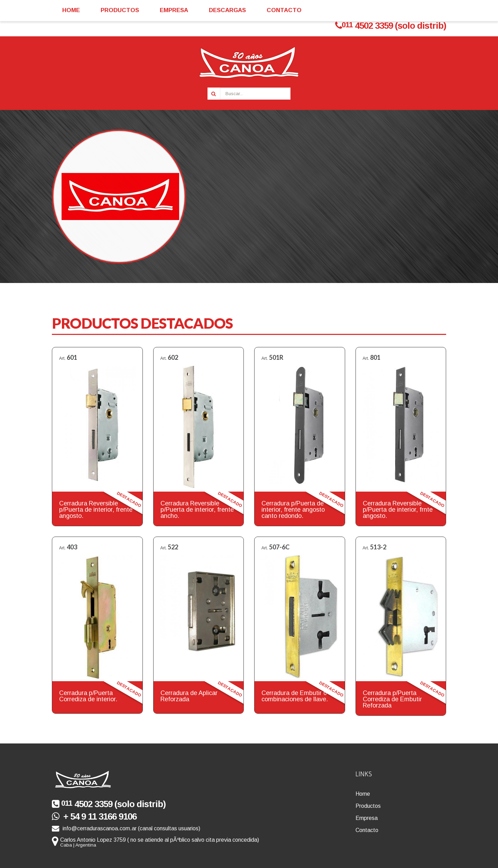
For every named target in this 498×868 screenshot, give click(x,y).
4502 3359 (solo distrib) (391, 26)
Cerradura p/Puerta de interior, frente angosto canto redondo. (293, 510)
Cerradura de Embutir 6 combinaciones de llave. (295, 696)
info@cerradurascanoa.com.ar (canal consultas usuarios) (126, 828)
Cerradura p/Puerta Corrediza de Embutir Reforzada (392, 699)
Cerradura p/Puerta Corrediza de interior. (88, 696)
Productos (368, 806)
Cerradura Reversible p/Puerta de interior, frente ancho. (197, 510)
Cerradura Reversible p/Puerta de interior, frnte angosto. (398, 510)
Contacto (367, 830)
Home (363, 794)
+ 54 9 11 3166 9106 (94, 816)
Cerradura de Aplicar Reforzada (189, 696)
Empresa (367, 818)
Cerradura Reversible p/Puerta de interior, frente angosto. (96, 510)
